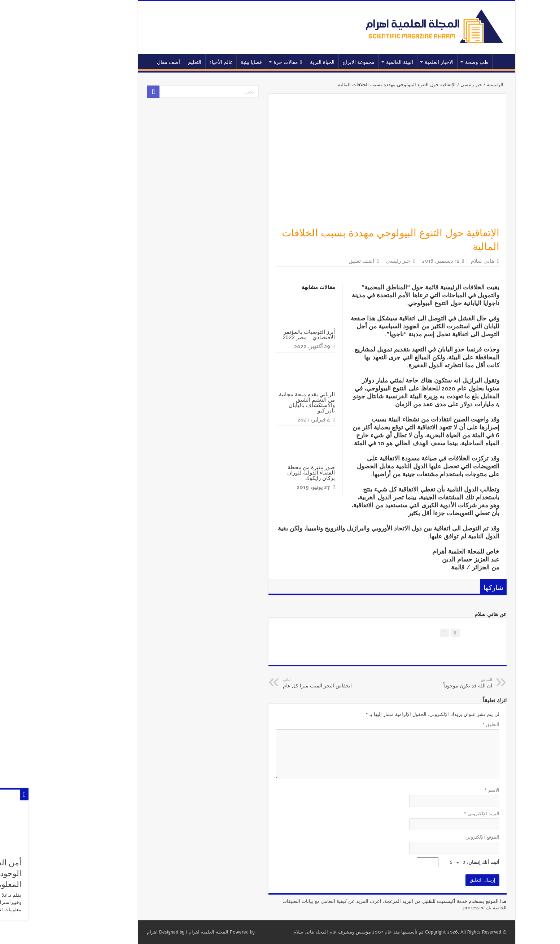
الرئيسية (456, 61)
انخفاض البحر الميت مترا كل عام (273, 683)
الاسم (445, 790)
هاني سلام (436, 261)
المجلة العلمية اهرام (162, 932)
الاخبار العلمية (393, 62)
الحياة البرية (276, 62)
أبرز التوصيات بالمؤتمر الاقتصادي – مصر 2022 (262, 335)
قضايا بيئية (205, 62)
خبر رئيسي (425, 85)
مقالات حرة (241, 62)
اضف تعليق (315, 261)
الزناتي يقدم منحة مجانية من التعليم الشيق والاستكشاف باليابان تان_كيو (261, 402)
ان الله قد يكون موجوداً (409, 683)
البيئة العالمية (353, 62)
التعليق (444, 725)
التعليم (148, 62)
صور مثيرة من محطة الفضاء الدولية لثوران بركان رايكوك (264, 473)
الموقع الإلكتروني (436, 837)
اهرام (106, 932)
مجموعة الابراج (312, 62)
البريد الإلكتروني (435, 814)
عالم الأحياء (174, 62)
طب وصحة (430, 62)
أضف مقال (122, 62)
